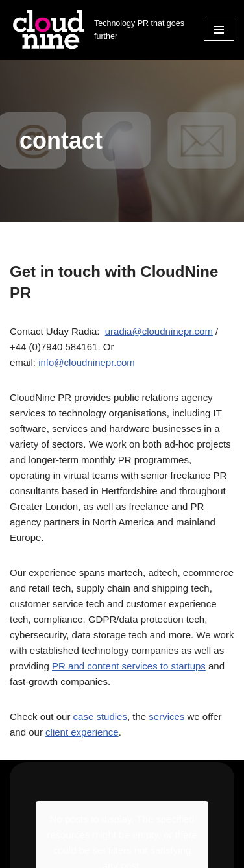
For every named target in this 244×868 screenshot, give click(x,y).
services (166, 717)
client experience (82, 732)
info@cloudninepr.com (87, 362)
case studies (100, 717)
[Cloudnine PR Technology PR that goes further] (97, 30)
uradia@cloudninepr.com (159, 331)
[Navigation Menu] (219, 30)
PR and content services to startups (129, 666)
